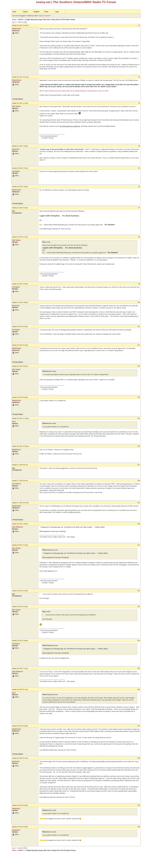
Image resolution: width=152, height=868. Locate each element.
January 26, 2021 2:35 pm (20, 168)
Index (14, 12)
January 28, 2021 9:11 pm (20, 758)
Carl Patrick (17, 484)
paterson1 (16, 149)
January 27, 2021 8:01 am (20, 465)
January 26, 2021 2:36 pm (20, 187)
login (41, 16)
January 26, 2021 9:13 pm (20, 345)
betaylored (16, 809)
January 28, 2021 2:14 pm (20, 545)
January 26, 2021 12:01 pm (20, 77)
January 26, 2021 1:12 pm (20, 103)
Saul (14, 422)
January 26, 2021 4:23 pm (20, 208)
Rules (46, 12)
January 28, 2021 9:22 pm (20, 805)
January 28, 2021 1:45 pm (20, 524)
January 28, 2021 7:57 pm (20, 668)
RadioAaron (17, 450)
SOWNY (21, 20)
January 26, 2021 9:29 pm (20, 366)
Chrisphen (16, 171)
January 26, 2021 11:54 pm (20, 446)
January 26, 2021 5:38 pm (20, 302)
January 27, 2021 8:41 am (20, 481)
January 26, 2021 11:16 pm (20, 418)
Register (37, 12)
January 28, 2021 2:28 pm (20, 640)
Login (57, 12)
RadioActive (17, 29)
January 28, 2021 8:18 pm (20, 726)
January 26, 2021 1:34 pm (20, 146)
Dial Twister (16, 106)
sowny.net (43, 2)
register (47, 16)
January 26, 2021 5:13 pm (20, 237)
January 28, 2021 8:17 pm (20, 689)
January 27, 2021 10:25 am (20, 503)
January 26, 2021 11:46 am (20, 25)
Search (26, 12)
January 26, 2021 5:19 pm (20, 284)
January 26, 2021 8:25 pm (20, 326)
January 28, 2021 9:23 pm (20, 827)
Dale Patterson (18, 527)
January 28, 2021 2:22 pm (20, 606)
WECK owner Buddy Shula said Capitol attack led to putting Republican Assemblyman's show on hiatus (74, 91)
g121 (14, 693)
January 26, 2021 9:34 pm (20, 397)
